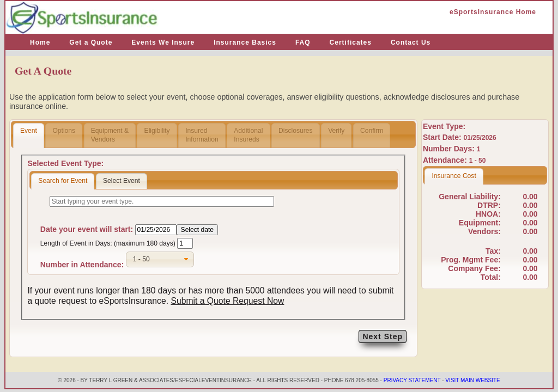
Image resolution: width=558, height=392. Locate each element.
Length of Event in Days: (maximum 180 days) (108, 243)
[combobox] (160, 259)
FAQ (303, 42)
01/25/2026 (480, 138)
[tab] (29, 136)
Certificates (351, 42)
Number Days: (450, 149)
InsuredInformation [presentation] (202, 135)
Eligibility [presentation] (157, 135)
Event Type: (444, 126)
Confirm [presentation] (372, 135)
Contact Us (411, 42)
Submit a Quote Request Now (227, 301)
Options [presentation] (64, 135)
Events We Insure (163, 42)
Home (40, 42)
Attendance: (446, 160)
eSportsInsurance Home (493, 12)
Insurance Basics (245, 42)
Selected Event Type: (65, 163)
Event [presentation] (29, 135)
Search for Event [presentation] (63, 181)
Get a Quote (91, 42)
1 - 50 (478, 161)
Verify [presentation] (336, 135)
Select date (198, 230)
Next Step (383, 336)
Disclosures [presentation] (296, 135)
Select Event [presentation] (122, 181)
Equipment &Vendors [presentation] (110, 135)
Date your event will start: (87, 229)
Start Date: (443, 137)
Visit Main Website (472, 380)
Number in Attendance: (82, 265)
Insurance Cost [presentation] (454, 176)
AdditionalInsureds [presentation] (248, 135)
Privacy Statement (412, 380)
